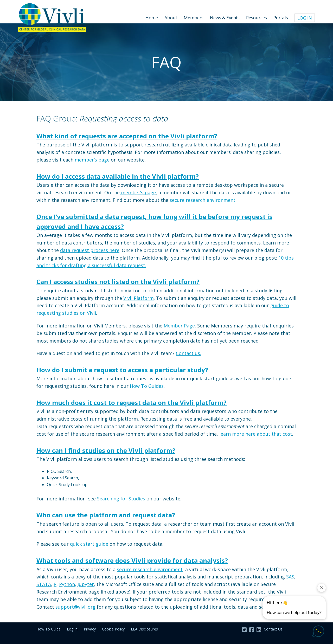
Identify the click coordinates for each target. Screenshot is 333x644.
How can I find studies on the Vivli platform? (106, 450)
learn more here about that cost (256, 434)
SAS (290, 577)
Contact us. (188, 353)
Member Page (179, 326)
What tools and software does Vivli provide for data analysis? (132, 560)
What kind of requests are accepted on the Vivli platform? (127, 136)
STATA (44, 584)
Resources (257, 18)
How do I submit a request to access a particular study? (122, 370)
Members (194, 18)
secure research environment (150, 569)
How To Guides (147, 386)
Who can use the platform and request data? (106, 515)
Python (67, 584)
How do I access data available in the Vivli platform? (118, 176)
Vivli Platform (139, 298)
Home (152, 18)
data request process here (90, 250)
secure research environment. (203, 200)
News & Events (225, 18)
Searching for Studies (121, 499)
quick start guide (89, 544)
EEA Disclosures (144, 629)
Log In (305, 18)
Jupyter (86, 584)
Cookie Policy (113, 629)
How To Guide (49, 629)
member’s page (92, 160)
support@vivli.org (75, 607)
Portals (281, 18)
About (171, 18)
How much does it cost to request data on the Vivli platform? (132, 402)
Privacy (90, 629)
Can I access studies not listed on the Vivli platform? (118, 282)
